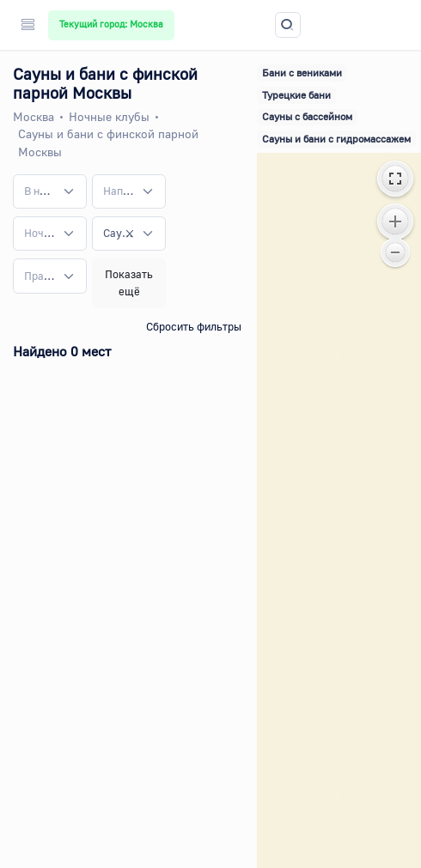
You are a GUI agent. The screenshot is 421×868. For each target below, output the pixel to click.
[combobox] (50, 191)
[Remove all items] (130, 234)
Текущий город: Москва (111, 24)
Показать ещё (129, 282)
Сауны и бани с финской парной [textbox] (119, 233)
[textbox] (40, 191)
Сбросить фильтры (194, 326)
